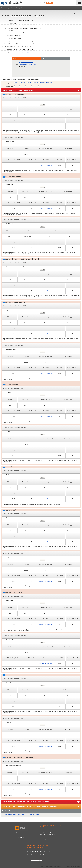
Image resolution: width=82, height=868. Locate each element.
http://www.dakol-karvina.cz (26, 62)
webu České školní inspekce (26, 53)
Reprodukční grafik (18, 302)
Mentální (36, 82)
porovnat (43, 105)
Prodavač (15, 675)
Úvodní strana (4, 8)
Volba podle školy (14, 8)
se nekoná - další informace (46, 126)
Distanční (34, 86)
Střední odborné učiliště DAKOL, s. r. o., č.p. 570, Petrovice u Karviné (22, 815)
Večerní (22, 86)
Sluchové (23, 82)
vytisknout (78, 13)
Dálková (28, 86)
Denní (16, 86)
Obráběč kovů (16, 177)
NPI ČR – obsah (19, 837)
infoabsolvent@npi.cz (36, 860)
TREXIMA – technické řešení (23, 839)
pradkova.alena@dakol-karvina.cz (28, 64)
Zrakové (17, 82)
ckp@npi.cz (46, 840)
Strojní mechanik (18, 94)
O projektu (18, 832)
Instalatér (15, 385)
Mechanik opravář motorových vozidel (25, 259)
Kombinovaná (42, 86)
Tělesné (30, 82)
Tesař (13, 467)
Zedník (14, 510)
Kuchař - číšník (17, 593)
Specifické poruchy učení (46, 82)
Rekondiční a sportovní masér (22, 757)
